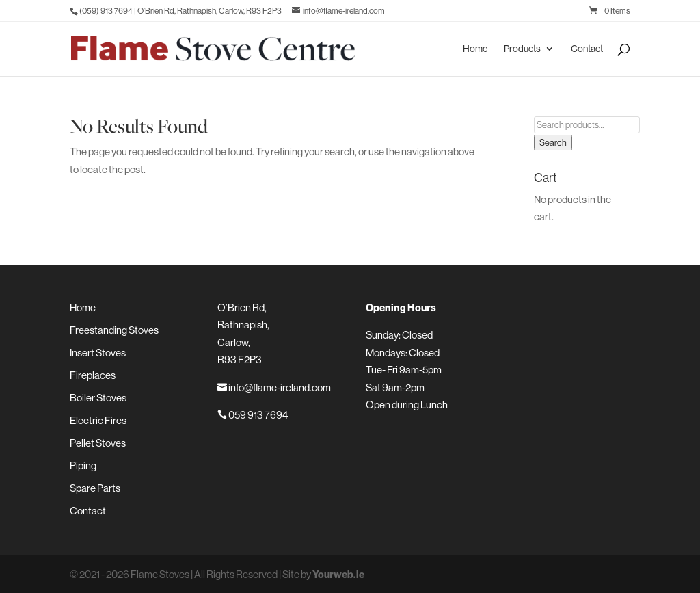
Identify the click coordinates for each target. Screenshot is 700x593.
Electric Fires (98, 420)
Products (522, 49)
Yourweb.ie (338, 574)
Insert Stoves (98, 353)
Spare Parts (95, 488)
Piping (83, 465)
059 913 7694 (253, 415)
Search (553, 143)
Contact (587, 49)
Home (475, 49)
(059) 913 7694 (106, 11)
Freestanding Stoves (114, 330)
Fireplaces (93, 375)
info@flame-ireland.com (274, 387)
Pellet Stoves (98, 443)
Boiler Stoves (98, 398)
